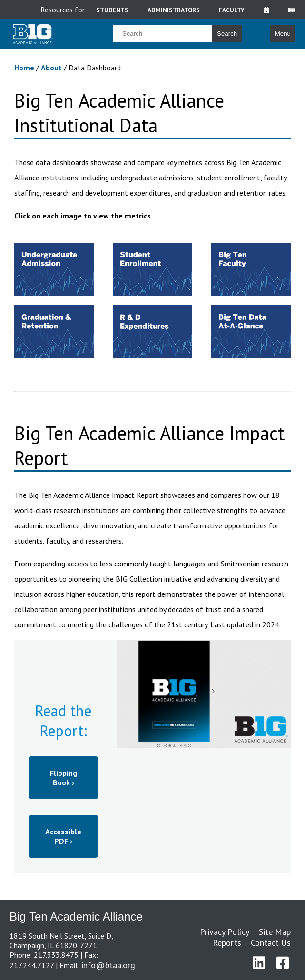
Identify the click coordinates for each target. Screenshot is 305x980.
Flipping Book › (64, 778)
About (52, 68)
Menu (283, 34)
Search (227, 34)
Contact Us (271, 943)
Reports (227, 943)
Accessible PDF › (63, 836)
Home (25, 68)
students (112, 10)
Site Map (275, 932)
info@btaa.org (108, 965)
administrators (174, 10)
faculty (232, 10)
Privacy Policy (225, 932)
